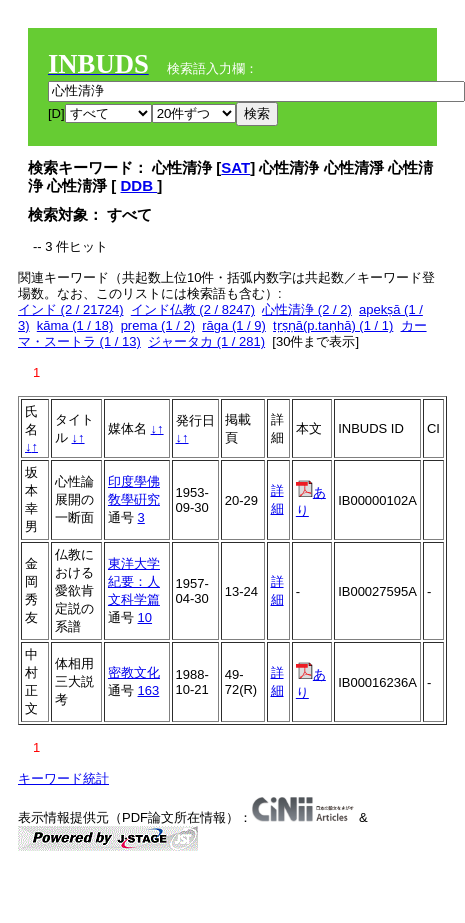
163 (149, 690)
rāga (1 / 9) (234, 325)
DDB (139, 185)
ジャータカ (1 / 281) (206, 341)
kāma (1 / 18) (75, 325)
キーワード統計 (63, 778)
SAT (235, 167)
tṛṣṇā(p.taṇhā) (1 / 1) (333, 325)
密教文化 (134, 672)
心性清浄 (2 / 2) (307, 309)
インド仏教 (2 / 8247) (193, 309)
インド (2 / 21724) (71, 309)
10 (145, 617)
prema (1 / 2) (158, 325)
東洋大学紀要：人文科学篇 (134, 581)
